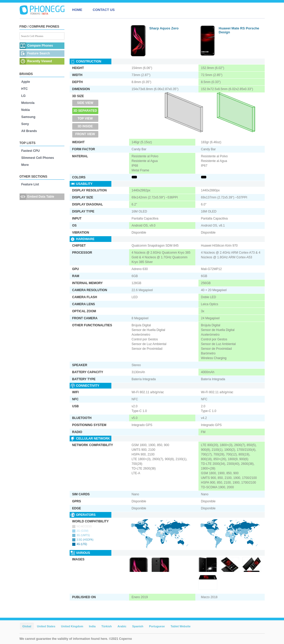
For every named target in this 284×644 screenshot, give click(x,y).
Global (27, 626)
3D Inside (85, 126)
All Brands (29, 131)
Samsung (28, 117)
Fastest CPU (31, 151)
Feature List (30, 184)
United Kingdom (72, 626)
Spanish (138, 626)
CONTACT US (104, 10)
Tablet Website (181, 626)
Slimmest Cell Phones (38, 158)
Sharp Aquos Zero (164, 28)
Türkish (107, 626)
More (25, 165)
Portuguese (157, 626)
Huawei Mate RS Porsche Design (239, 30)
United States (46, 626)
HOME (77, 10)
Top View (85, 118)
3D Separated (85, 111)
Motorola (28, 103)
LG (24, 96)
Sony (25, 124)
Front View (85, 134)
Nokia (26, 110)
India (92, 626)
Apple (26, 82)
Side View (85, 103)
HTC (25, 89)
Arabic (122, 626)
